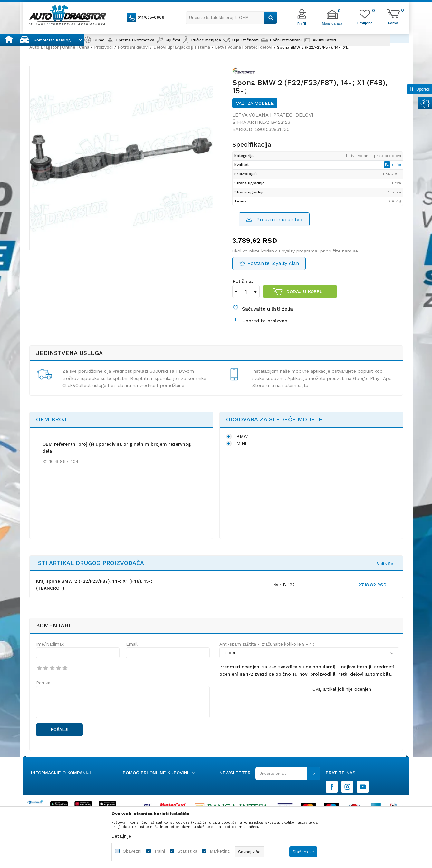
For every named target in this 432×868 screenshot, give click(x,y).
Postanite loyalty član (273, 263)
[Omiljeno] (365, 23)
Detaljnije (121, 836)
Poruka (43, 683)
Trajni (159, 851)
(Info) (397, 165)
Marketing (220, 851)
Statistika (187, 851)
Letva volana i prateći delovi (244, 47)
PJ (388, 165)
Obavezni (132, 851)
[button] (231, 18)
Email (132, 644)
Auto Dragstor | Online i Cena (59, 47)
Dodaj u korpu (305, 291)
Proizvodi (103, 47)
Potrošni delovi (133, 47)
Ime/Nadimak (50, 644)
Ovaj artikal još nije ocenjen (342, 689)
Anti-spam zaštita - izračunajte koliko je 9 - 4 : (267, 644)
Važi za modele (255, 103)
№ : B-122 (284, 585)
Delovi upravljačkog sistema (182, 47)
